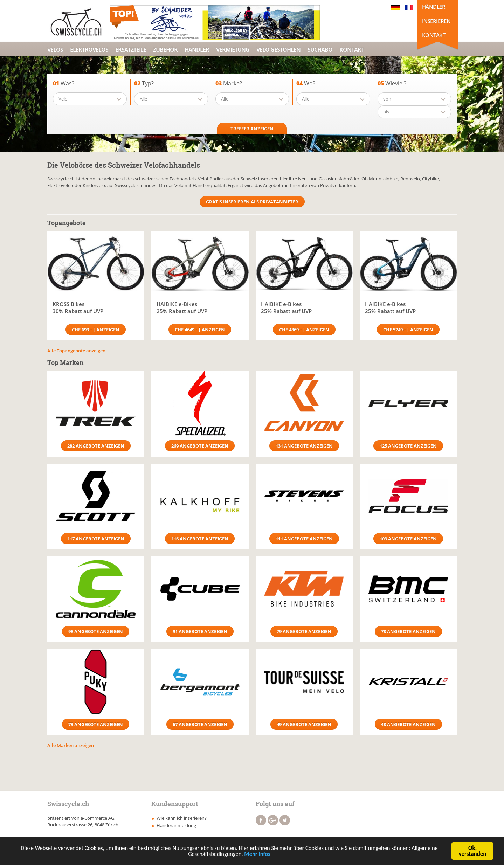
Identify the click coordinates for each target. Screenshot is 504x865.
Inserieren (436, 21)
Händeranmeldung (176, 825)
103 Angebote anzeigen (408, 539)
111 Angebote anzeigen (304, 539)
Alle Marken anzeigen (71, 745)
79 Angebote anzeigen (304, 631)
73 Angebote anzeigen (96, 724)
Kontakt (434, 35)
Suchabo (320, 50)
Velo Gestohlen (278, 50)
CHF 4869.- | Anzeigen (304, 330)
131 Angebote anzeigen (304, 446)
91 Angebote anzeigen (200, 631)
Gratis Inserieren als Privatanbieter (252, 202)
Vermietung (233, 50)
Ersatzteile (131, 50)
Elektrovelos (89, 50)
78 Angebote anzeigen (408, 631)
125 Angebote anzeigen (408, 446)
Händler (434, 7)
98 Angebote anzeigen (96, 631)
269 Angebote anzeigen (200, 446)
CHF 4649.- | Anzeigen (200, 330)
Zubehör (165, 50)
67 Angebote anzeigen (200, 724)
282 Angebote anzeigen (96, 446)
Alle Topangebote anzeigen (76, 351)
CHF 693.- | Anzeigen (96, 330)
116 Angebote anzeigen (200, 539)
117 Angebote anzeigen (96, 539)
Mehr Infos (258, 855)
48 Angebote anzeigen (408, 724)
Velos (55, 50)
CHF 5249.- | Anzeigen (408, 330)
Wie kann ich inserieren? (182, 818)
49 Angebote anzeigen (304, 724)
